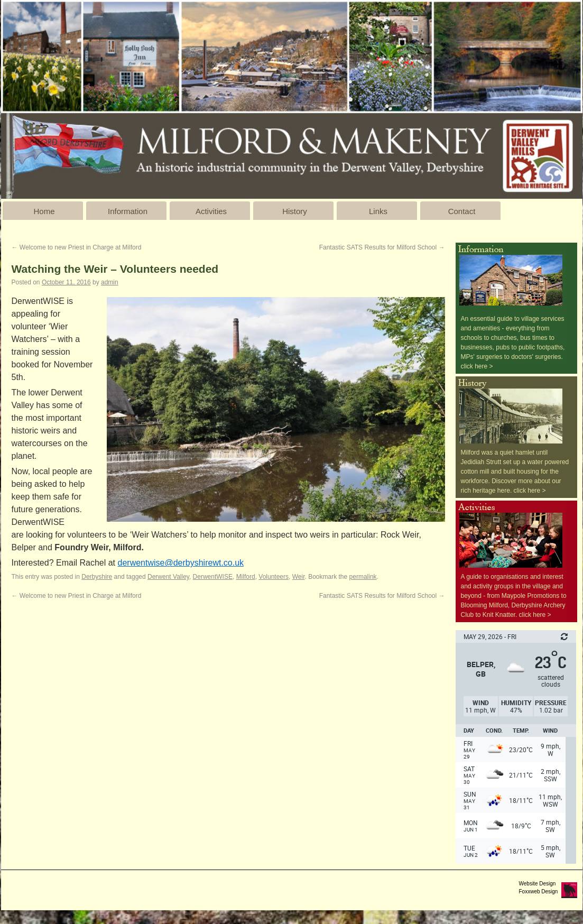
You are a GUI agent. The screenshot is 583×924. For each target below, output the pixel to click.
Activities (211, 211)
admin (110, 282)
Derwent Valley (168, 577)
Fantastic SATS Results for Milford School (382, 247)
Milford (246, 577)
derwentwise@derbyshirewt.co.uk (181, 563)
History (295, 211)
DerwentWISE (213, 577)
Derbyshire (97, 577)
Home (44, 211)
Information (128, 211)
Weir (299, 577)
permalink (363, 577)
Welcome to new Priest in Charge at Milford (77, 247)
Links (378, 211)
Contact (462, 211)
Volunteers (274, 577)
